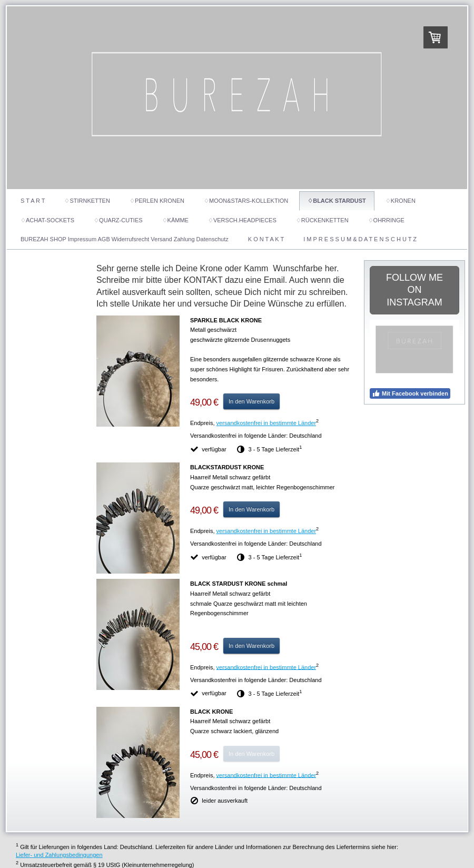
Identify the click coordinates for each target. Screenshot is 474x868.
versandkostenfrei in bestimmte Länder (266, 423)
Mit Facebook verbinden (410, 393)
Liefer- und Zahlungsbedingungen (59, 855)
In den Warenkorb (251, 401)
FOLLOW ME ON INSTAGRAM (414, 290)
